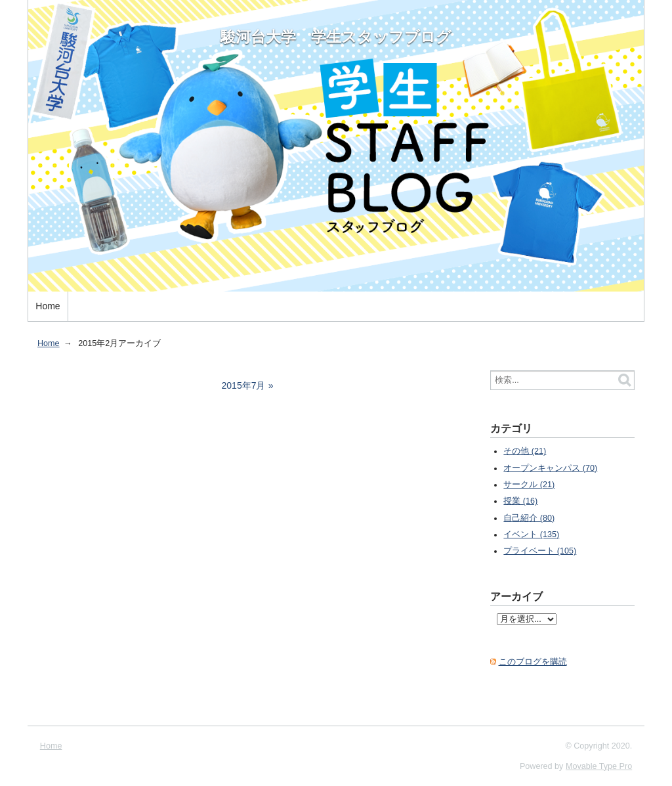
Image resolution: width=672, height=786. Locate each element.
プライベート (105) (540, 551)
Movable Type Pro (599, 766)
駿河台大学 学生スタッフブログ (336, 37)
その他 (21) (525, 451)
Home (48, 306)
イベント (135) (531, 535)
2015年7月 (244, 385)
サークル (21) (529, 485)
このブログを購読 (533, 662)
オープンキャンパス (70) (550, 468)
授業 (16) (520, 501)
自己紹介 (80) (529, 518)
